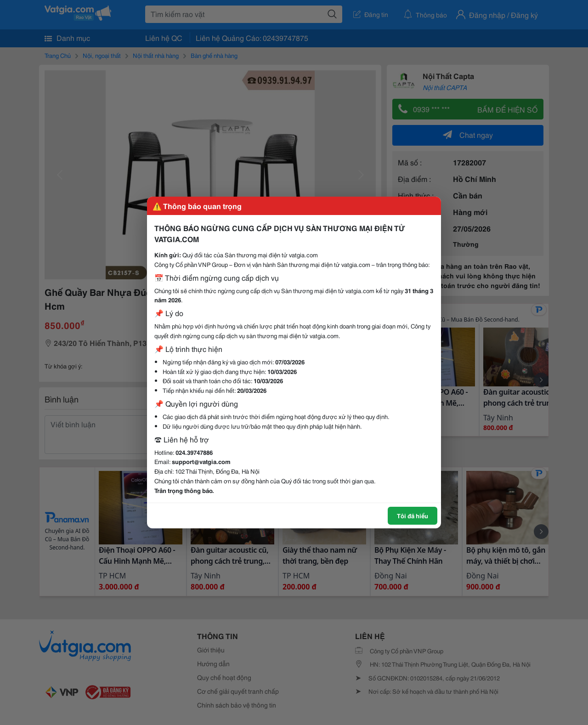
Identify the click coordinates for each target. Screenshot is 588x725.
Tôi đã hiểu (413, 515)
